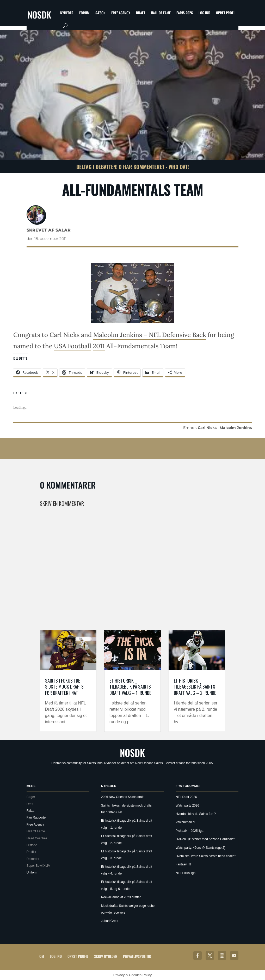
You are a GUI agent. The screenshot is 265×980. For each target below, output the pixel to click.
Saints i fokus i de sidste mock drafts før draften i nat (64, 687)
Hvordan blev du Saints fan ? (196, 814)
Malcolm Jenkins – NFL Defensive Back (150, 335)
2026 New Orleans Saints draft (122, 797)
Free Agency (121, 13)
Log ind (204, 13)
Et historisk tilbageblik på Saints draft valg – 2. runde (195, 687)
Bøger (31, 797)
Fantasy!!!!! (183, 864)
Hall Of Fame (161, 13)
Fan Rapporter (37, 817)
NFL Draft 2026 (186, 797)
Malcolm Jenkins (236, 428)
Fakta (30, 811)
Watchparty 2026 (187, 806)
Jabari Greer (110, 921)
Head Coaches (37, 838)
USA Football (73, 346)
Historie (32, 845)
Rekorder (33, 859)
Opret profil (226, 13)
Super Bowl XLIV (38, 866)
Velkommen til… (187, 822)
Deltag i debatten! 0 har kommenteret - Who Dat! (133, 167)
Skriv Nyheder (106, 956)
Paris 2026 (185, 13)
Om (42, 956)
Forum (84, 13)
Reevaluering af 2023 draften (121, 897)
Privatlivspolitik (137, 956)
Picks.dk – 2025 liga (190, 831)
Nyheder (67, 13)
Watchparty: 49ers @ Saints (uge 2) (200, 848)
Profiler (32, 852)
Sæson (100, 13)
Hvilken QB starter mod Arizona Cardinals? (205, 839)
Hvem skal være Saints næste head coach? (206, 856)
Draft (141, 13)
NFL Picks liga (186, 873)
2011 (99, 346)
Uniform (32, 872)
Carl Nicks (207, 428)
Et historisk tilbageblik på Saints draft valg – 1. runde (130, 687)
